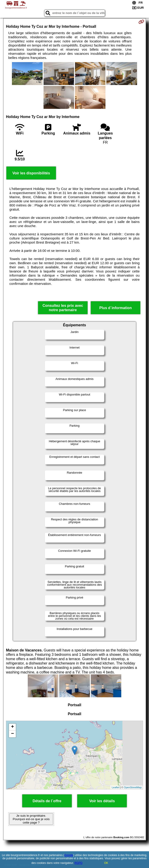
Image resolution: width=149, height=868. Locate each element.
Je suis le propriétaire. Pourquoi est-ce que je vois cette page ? (31, 819)
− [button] (12, 734)
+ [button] (12, 727)
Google (69, 855)
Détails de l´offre (47, 801)
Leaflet (115, 787)
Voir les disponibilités (31, 173)
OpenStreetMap (133, 787)
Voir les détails (102, 801)
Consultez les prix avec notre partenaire (63, 308)
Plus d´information (115, 308)
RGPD (79, 863)
